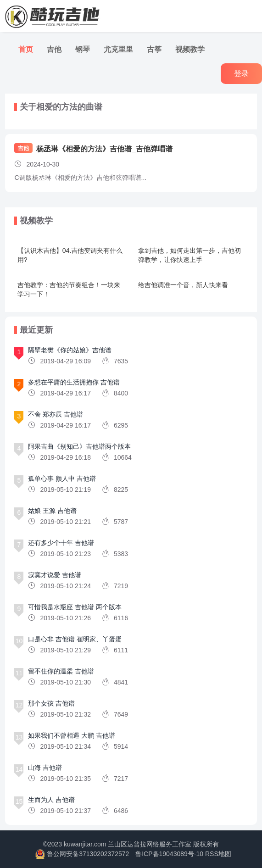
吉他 (54, 49)
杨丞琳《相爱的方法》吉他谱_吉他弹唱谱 (104, 149)
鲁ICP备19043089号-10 (169, 854)
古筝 (154, 49)
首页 (26, 49)
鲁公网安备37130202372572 (88, 854)
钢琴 (83, 49)
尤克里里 (118, 49)
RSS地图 (218, 854)
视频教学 (190, 49)
